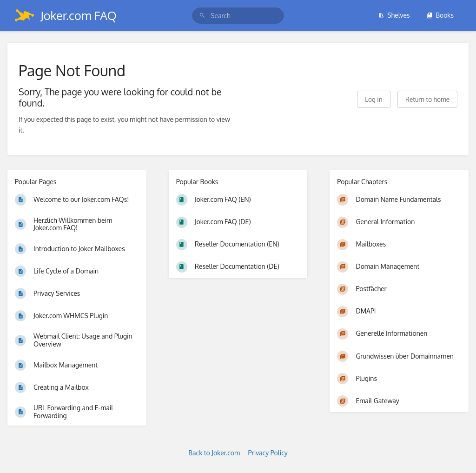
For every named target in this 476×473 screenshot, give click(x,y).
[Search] (202, 16)
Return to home (427, 99)
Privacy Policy (268, 453)
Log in (374, 99)
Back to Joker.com (214, 453)
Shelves (394, 15)
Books (440, 15)
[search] (238, 16)
